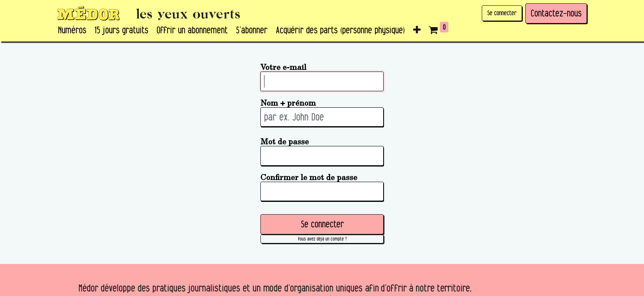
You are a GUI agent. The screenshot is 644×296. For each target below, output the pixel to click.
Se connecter (502, 13)
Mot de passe (285, 141)
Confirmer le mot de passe (309, 177)
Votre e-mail (283, 67)
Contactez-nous (556, 13)
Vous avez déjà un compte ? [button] (322, 239)
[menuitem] (72, 30)
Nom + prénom (288, 103)
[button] (417, 30)
